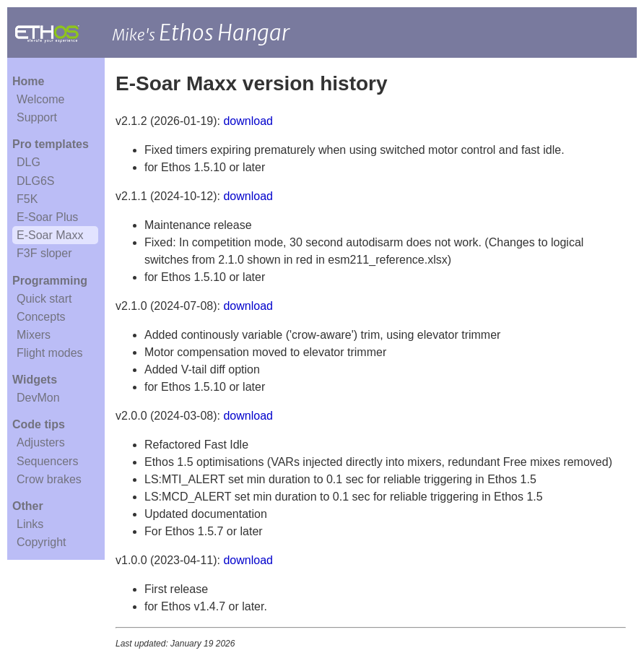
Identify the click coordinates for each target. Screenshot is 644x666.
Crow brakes (49, 479)
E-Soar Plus (47, 217)
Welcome (40, 99)
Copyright (41, 542)
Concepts (41, 317)
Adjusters (41, 442)
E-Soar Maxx (50, 235)
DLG (29, 162)
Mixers (34, 335)
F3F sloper (44, 253)
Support (37, 117)
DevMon (38, 398)
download (248, 121)
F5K (27, 199)
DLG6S (35, 181)
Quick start (44, 299)
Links (30, 524)
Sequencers (47, 461)
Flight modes (50, 353)
